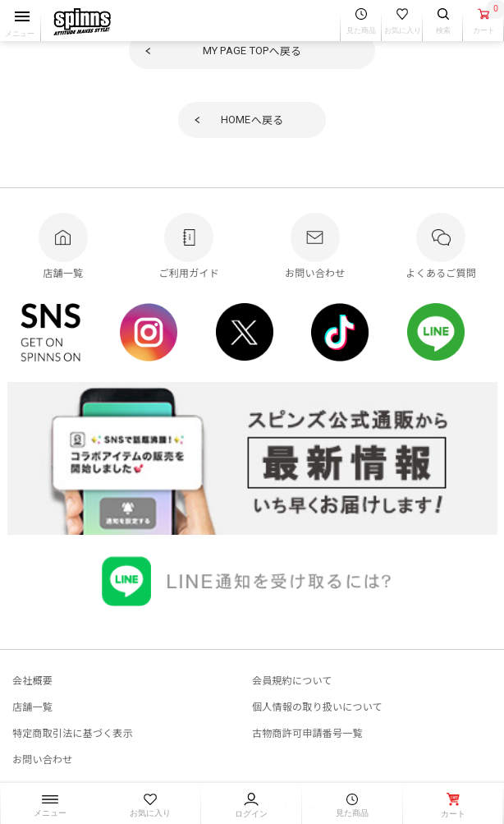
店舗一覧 (32, 706)
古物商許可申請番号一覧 (307, 732)
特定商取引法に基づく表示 (73, 732)
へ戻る (252, 51)
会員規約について (292, 680)
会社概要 (32, 680)
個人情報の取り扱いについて (317, 706)
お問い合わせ (42, 759)
